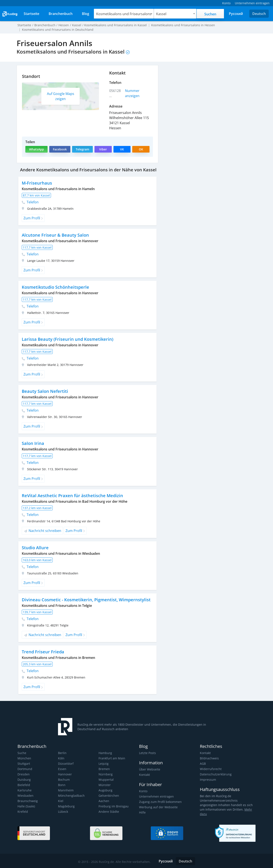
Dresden (23, 774)
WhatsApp (36, 149)
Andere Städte (108, 812)
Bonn (62, 785)
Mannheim (66, 790)
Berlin (62, 753)
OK (141, 149)
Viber (103, 149)
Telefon (30, 202)
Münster (104, 785)
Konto (143, 791)
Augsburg (105, 790)
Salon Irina (33, 443)
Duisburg (24, 780)
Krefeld (23, 812)
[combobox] (125, 14)
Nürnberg (105, 774)
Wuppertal (106, 780)
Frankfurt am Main (111, 758)
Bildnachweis (209, 758)
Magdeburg (66, 806)
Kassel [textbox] (161, 14)
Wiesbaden (25, 796)
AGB (203, 764)
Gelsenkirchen (108, 796)
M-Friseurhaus (37, 183)
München (24, 758)
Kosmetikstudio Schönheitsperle (55, 287)
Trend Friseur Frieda (43, 652)
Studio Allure (35, 548)
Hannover (65, 774)
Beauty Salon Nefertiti (44, 391)
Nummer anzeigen (133, 93)
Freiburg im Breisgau (113, 806)
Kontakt (144, 775)
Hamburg (105, 753)
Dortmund (25, 769)
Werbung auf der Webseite (158, 807)
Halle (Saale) (26, 806)
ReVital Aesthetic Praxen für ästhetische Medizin (71, 496)
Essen (62, 769)
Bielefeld (24, 785)
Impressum (208, 780)
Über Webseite (149, 769)
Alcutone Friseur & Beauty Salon (55, 235)
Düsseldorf (66, 764)
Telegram (82, 149)
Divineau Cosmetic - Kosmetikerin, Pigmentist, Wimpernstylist (85, 600)
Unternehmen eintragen (156, 796)
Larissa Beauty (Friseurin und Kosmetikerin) (67, 339)
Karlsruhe (24, 790)
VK (122, 149)
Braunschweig (27, 801)
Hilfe (142, 812)
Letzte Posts (147, 753)
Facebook (60, 149)
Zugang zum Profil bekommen (160, 802)
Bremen (104, 769)
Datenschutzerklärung (215, 774)
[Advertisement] (209, 95)
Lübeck (63, 812)
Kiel (61, 801)
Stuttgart (24, 764)
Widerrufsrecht (210, 769)
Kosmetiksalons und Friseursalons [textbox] (125, 14)
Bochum (64, 780)
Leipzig (103, 764)
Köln (61, 758)
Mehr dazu (245, 809)
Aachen (104, 801)
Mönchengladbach (71, 796)
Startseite (24, 25)
